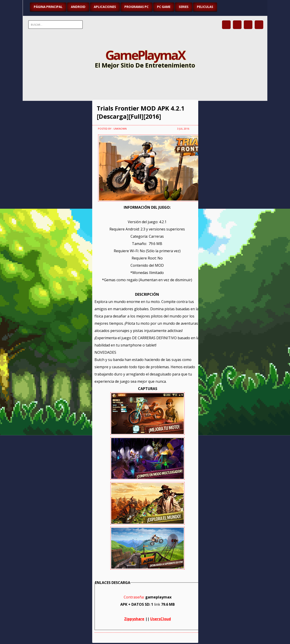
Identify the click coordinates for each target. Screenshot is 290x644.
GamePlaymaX (145, 55)
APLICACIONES (105, 7)
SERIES (184, 7)
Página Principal (48, 7)
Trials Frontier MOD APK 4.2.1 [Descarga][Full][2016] (141, 112)
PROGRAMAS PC (137, 7)
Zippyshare (134, 619)
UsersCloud (161, 619)
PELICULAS (205, 7)
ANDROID (78, 7)
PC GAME (164, 7)
